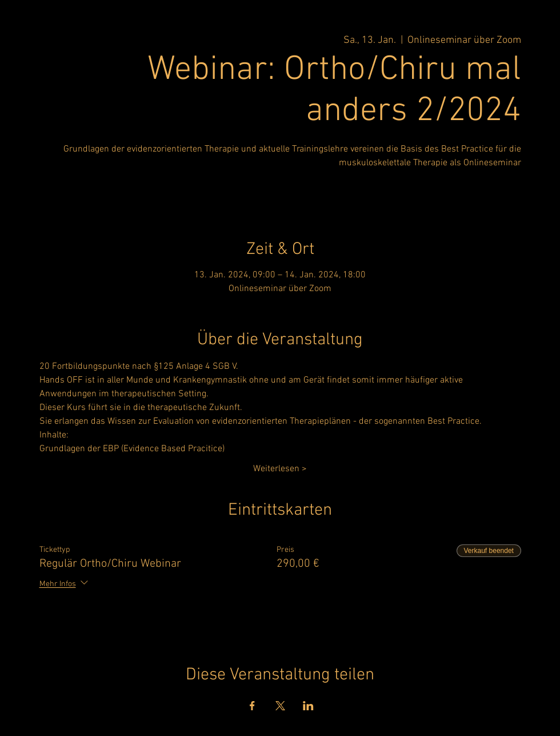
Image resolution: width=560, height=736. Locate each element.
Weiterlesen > (280, 469)
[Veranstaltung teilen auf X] (280, 706)
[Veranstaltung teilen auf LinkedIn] (308, 706)
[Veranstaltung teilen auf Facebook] (252, 706)
